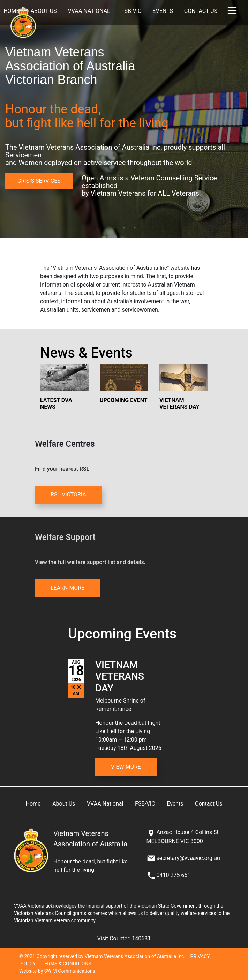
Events (163, 11)
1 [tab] (114, 228)
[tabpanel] (124, 119)
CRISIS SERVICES (39, 181)
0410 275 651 (173, 875)
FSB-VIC (131, 11)
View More (126, 767)
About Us (44, 11)
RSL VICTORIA (68, 495)
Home (33, 804)
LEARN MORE (67, 588)
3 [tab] (135, 228)
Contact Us (201, 11)
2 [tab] (124, 228)
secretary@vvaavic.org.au (188, 858)
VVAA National (89, 11)
